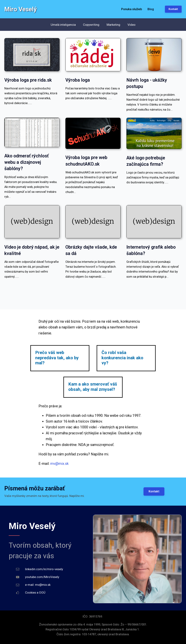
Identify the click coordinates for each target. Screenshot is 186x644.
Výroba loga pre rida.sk (28, 80)
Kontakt (154, 491)
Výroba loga (78, 80)
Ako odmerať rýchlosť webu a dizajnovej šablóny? (27, 162)
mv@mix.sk (59, 464)
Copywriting (91, 25)
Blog (151, 9)
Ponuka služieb (132, 9)
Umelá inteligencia (63, 25)
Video (132, 25)
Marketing (113, 25)
